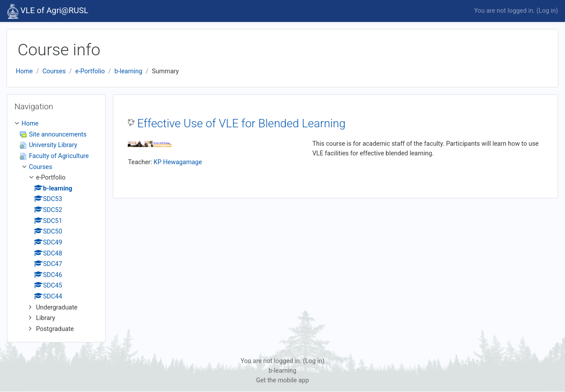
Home (24, 71)
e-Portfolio (90, 71)
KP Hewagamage (178, 162)
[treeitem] (56, 226)
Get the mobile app (282, 380)
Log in (547, 11)
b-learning (128, 71)
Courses (54, 71)
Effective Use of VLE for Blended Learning (241, 123)
